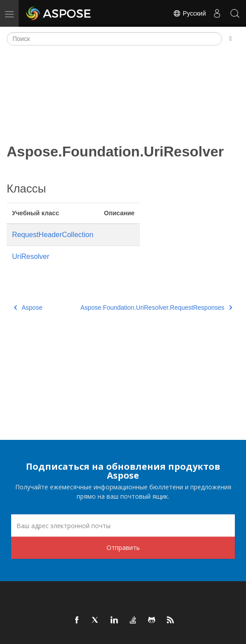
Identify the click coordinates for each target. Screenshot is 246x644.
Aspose (28, 308)
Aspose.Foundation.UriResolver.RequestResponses (156, 308)
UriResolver (31, 256)
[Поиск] (114, 39)
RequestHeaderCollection (53, 235)
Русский (189, 13)
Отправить (123, 548)
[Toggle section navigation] (231, 39)
